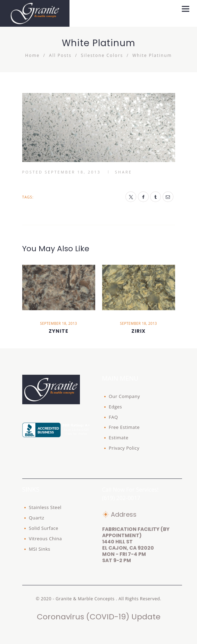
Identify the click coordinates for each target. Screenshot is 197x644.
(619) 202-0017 (121, 498)
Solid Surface (44, 528)
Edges (115, 407)
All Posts (60, 55)
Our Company (124, 396)
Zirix (138, 331)
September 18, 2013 (73, 172)
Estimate (119, 438)
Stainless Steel (45, 507)
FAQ (113, 417)
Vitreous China (45, 539)
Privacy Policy (124, 448)
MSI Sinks (40, 549)
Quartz (36, 518)
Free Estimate (124, 427)
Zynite (59, 331)
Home (32, 55)
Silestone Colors (102, 55)
